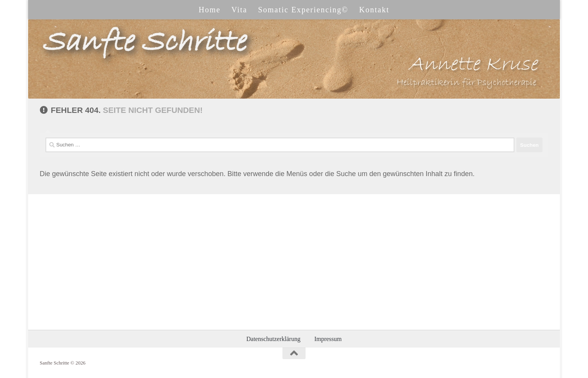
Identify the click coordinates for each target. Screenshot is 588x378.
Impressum (328, 339)
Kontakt (374, 10)
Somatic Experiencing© (303, 10)
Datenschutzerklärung (273, 339)
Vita (239, 10)
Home (210, 10)
